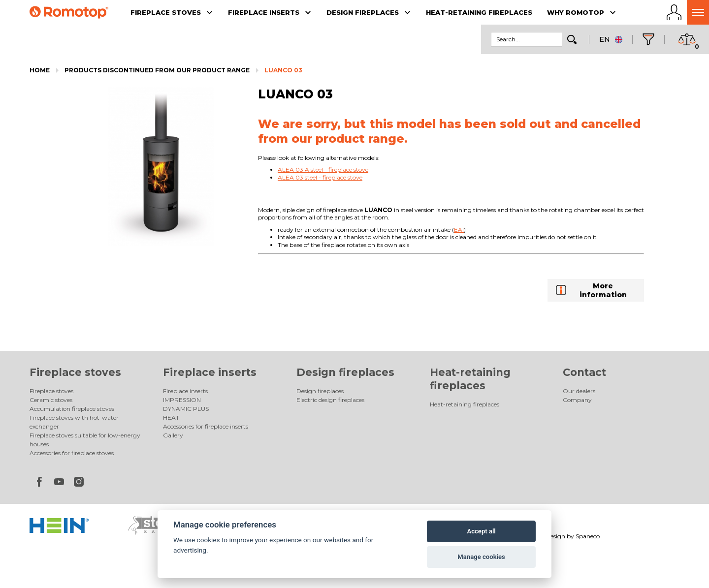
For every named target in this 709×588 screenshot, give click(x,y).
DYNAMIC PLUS (186, 409)
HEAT (171, 418)
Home (40, 70)
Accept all (481, 531)
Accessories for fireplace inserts (206, 426)
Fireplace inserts (210, 372)
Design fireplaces (345, 372)
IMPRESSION (182, 400)
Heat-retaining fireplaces (465, 404)
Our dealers (579, 391)
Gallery (173, 435)
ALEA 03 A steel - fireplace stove (323, 170)
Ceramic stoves (51, 400)
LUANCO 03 (283, 70)
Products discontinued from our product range (157, 70)
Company (577, 400)
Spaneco (588, 536)
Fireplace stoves (75, 372)
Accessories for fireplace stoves (72, 453)
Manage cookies (481, 557)
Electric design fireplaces (330, 400)
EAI (459, 230)
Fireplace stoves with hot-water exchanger (74, 422)
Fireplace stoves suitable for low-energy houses (85, 440)
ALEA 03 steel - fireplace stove (320, 177)
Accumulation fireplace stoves (72, 409)
